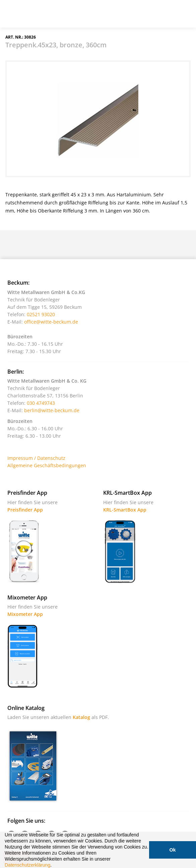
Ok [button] (172, 850)
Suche (151, 16)
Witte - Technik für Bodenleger (24, 13)
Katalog (81, 717)
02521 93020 (41, 314)
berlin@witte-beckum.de (52, 410)
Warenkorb (168, 16)
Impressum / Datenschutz (36, 458)
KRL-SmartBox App (125, 510)
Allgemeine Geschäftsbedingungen (47, 465)
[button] (54, 866)
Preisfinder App (25, 510)
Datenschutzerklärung (27, 865)
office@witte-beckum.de (51, 322)
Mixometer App (25, 614)
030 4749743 (41, 403)
